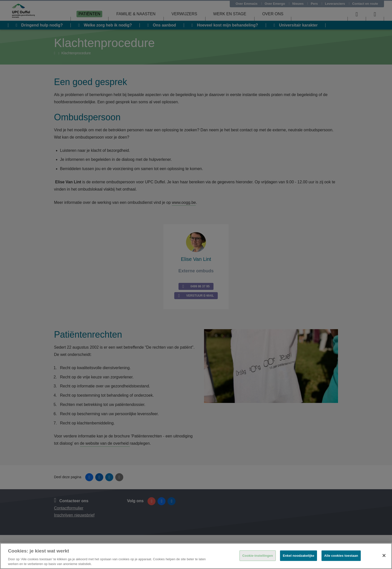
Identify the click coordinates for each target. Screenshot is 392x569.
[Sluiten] (384, 555)
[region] (196, 556)
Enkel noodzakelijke (298, 556)
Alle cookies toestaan (341, 556)
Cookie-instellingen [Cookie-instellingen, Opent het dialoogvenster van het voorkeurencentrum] (257, 556)
